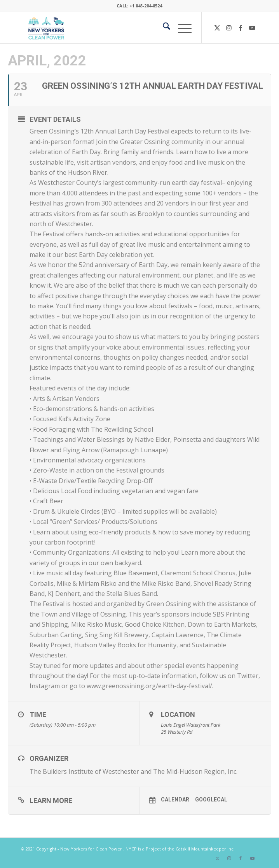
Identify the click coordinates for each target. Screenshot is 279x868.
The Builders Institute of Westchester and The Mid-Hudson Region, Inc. (133, 771)
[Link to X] (217, 28)
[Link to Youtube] (252, 28)
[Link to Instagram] (229, 28)
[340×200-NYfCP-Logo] (116, 28)
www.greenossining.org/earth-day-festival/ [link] (149, 686)
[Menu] (181, 28)
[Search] (163, 28)
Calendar (175, 799)
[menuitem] (163, 28)
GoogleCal (211, 799)
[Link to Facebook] (241, 28)
